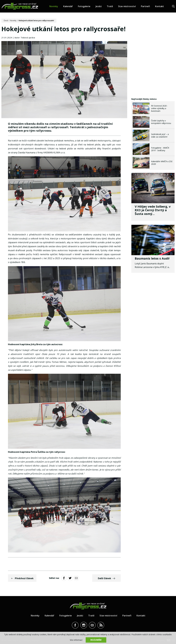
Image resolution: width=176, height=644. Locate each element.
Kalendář (68, 6)
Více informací (76, 640)
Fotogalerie (84, 6)
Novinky (54, 6)
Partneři (145, 6)
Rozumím (96, 640)
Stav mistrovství (127, 6)
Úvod (6, 21)
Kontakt (159, 6)
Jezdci (99, 6)
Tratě (110, 6)
